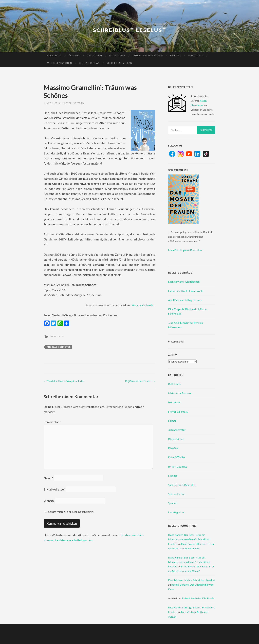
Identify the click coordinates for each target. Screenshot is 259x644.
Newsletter (196, 56)
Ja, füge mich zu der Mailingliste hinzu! (69, 512)
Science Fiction (177, 494)
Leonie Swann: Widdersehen (184, 282)
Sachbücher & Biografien (182, 485)
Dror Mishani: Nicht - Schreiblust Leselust (192, 580)
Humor (172, 421)
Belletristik (57, 336)
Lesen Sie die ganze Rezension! (185, 250)
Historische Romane (180, 393)
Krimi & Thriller (177, 457)
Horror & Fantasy (178, 412)
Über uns (74, 56)
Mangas (173, 476)
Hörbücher (174, 402)
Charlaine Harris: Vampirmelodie (64, 381)
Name (48, 478)
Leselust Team (74, 103)
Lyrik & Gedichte (178, 466)
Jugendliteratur (177, 430)
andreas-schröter (59, 347)
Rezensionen (117, 56)
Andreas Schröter (143, 305)
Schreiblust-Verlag (119, 63)
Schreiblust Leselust (130, 30)
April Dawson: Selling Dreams (185, 300)
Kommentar (52, 422)
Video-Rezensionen (60, 63)
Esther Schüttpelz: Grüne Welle (186, 291)
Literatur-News (89, 63)
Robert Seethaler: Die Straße (198, 598)
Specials (176, 56)
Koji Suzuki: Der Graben (140, 381)
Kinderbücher (176, 439)
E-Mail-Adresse (55, 489)
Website (49, 501)
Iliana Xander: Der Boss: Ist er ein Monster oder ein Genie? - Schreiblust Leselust (189, 539)
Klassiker (173, 448)
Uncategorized (177, 512)
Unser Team (94, 56)
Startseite (54, 56)
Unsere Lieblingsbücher (148, 56)
